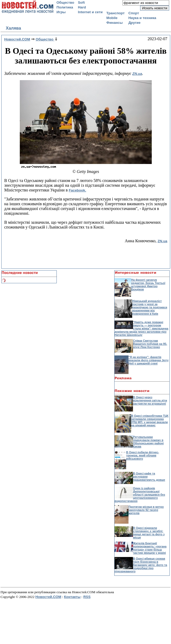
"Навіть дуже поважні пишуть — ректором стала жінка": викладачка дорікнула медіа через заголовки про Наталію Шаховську (141, 328)
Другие (134, 23)
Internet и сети (90, 12)
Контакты (72, 597)
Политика (65, 7)
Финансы (115, 23)
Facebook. (77, 190)
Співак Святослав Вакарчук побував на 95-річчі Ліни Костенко (150, 344)
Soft (81, 3)
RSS (87, 597)
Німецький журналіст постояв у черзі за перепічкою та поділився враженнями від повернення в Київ (150, 307)
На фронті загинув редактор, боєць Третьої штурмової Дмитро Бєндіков (148, 285)
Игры (61, 12)
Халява (13, 28)
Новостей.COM (48, 597)
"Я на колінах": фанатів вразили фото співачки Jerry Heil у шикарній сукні (149, 360)
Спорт (134, 13)
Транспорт (115, 13)
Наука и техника (142, 18)
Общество (65, 3)
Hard (82, 7)
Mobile (112, 18)
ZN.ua (137, 74)
